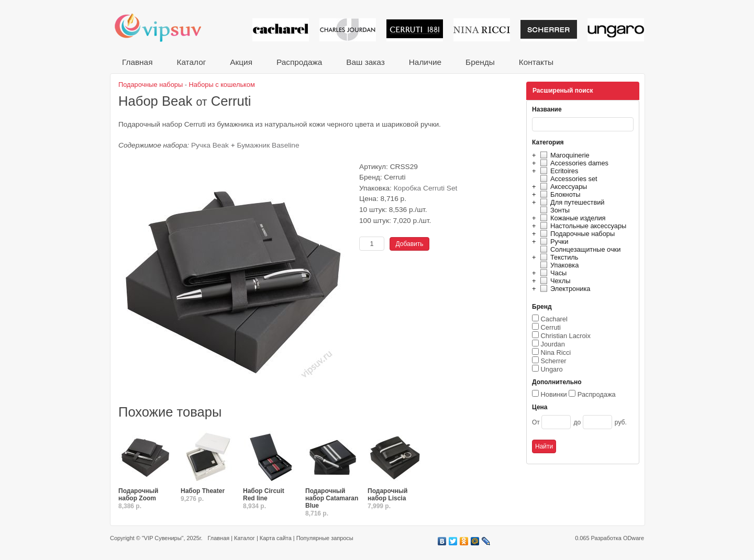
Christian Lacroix (566, 336)
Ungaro (552, 369)
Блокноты (559, 194)
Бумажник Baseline (268, 145)
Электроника (564, 289)
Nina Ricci (556, 352)
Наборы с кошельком (222, 85)
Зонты (553, 210)
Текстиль (558, 257)
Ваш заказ (365, 62)
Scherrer (554, 361)
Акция (241, 62)
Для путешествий (571, 202)
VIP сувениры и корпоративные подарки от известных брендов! (165, 27)
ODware (634, 538)
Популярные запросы (325, 538)
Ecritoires (558, 171)
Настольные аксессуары (582, 226)
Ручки (553, 242)
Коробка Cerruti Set (426, 188)
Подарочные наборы (576, 234)
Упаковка (558, 265)
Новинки (554, 394)
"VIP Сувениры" (163, 538)
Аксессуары (562, 187)
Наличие (425, 62)
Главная (137, 62)
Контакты (536, 62)
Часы (552, 273)
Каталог (191, 62)
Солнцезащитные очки (579, 249)
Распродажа (299, 62)
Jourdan (553, 344)
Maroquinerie (563, 155)
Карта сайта (276, 538)
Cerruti (551, 327)
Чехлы (554, 281)
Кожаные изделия (571, 218)
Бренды (480, 62)
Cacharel (554, 319)
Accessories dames (573, 163)
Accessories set (567, 179)
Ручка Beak (210, 145)
